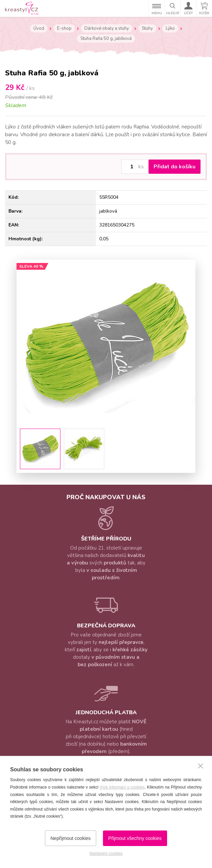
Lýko (170, 28)
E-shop (64, 28)
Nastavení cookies (106, 853)
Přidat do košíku (175, 167)
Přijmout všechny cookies (135, 838)
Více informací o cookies (122, 787)
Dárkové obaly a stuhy (107, 28)
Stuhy (147, 28)
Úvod (39, 28)
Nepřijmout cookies (70, 838)
